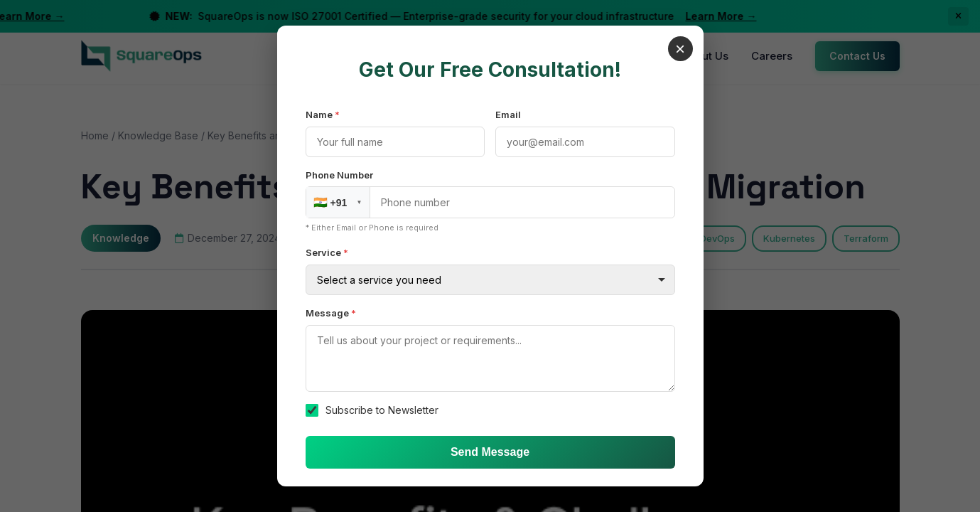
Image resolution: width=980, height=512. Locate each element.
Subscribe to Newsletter (382, 410)
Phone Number (339, 175)
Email (508, 114)
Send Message (490, 452)
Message (331, 313)
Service (327, 252)
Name (323, 114)
